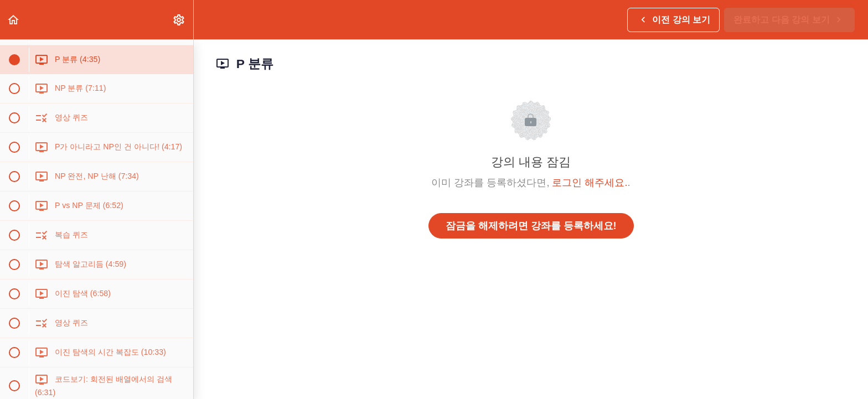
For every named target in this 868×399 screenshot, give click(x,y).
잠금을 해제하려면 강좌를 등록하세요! (531, 226)
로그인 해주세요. (590, 183)
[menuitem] (179, 20)
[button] (14, 20)
